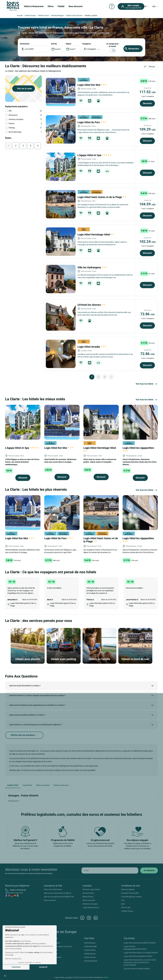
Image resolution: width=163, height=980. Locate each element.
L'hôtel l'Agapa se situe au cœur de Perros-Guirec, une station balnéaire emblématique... (23, 462)
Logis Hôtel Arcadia (92, 347)
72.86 (147, 314)
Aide (123, 904)
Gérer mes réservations (53, 889)
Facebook (82, 918)
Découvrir (147, 103)
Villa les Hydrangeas (92, 267)
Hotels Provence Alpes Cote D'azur (58, 946)
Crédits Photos (127, 911)
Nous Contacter (89, 900)
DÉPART (69, 44)
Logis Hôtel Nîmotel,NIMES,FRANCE (138, 956)
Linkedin (96, 918)
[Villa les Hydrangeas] (61, 279)
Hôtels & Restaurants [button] (34, 6)
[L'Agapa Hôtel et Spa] (61, 167)
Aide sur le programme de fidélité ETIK (59, 897)
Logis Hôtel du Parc (92, 122)
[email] (110, 870)
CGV (123, 900)
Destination (25, 44)
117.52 (147, 92)
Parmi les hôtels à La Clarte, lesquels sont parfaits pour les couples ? (37, 695)
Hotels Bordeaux (91, 961)
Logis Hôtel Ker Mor (92, 85)
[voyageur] (92, 49)
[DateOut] (73, 49)
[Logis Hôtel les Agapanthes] (140, 422)
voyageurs (87, 44)
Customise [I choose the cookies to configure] (16, 967)
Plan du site (126, 908)
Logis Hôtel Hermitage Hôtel (96, 235)
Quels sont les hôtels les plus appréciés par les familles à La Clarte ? (37, 705)
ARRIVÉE (54, 44)
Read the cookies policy (13, 959)
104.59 (147, 204)
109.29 (147, 129)
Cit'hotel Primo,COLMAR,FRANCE (137, 969)
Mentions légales (128, 889)
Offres (51, 6)
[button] (5, 976)
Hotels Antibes (90, 950)
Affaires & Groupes (90, 904)
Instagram (89, 918)
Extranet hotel (88, 893)
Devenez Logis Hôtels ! (91, 889)
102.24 (147, 242)
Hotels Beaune (90, 954)
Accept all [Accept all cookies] (43, 967)
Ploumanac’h (14, 801)
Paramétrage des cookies (131, 897)
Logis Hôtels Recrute (91, 908)
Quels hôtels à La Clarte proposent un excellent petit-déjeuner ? (35, 725)
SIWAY (106, 977)
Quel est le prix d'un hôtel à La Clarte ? (25, 686)
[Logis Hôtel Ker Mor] (61, 92)
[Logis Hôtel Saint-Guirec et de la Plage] (61, 204)
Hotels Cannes (90, 957)
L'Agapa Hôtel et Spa (95, 155)
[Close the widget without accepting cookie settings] (15, 927)
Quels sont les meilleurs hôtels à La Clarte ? (27, 715)
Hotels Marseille (90, 946)
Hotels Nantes (90, 943)
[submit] (149, 870)
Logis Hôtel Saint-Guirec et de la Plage (102, 197)
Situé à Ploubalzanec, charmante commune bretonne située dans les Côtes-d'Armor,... (140, 462)
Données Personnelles (130, 893)
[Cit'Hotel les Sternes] (61, 316)
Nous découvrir (76, 6)
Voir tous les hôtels (147, 384)
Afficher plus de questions (24, 735)
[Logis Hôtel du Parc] (61, 129)
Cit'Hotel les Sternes (91, 305)
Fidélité (61, 6)
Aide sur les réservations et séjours (57, 893)
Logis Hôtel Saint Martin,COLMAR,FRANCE (141, 953)
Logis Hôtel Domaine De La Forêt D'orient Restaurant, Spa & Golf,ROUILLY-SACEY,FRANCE (140, 962)
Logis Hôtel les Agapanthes (139, 449)
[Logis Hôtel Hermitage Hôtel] (61, 242)
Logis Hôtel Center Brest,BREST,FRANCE (140, 943)
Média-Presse (88, 897)
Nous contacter (50, 900)
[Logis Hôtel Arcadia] (61, 354)
